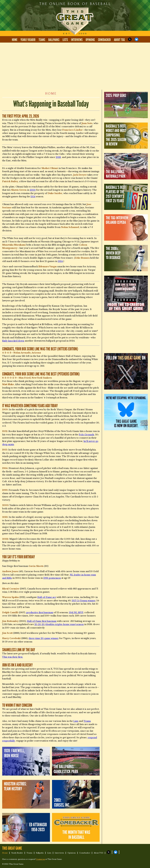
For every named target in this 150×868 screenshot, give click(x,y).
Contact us (41, 859)
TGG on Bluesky (137, 39)
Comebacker (104, 40)
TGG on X (130, 39)
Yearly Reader (28, 40)
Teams (42, 40)
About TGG (119, 40)
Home (15, 40)
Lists (65, 40)
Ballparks (54, 40)
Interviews (77, 40)
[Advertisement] (75, 66)
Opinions (90, 40)
